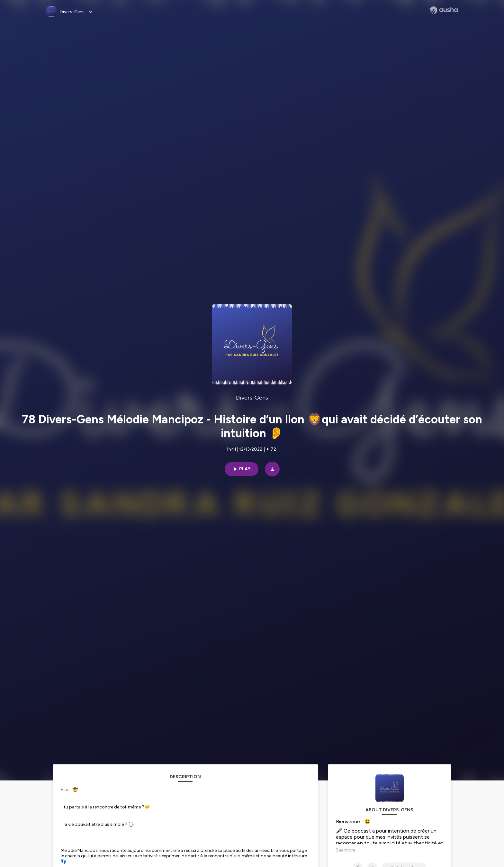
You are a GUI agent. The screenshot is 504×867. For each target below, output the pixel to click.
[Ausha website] (444, 10)
